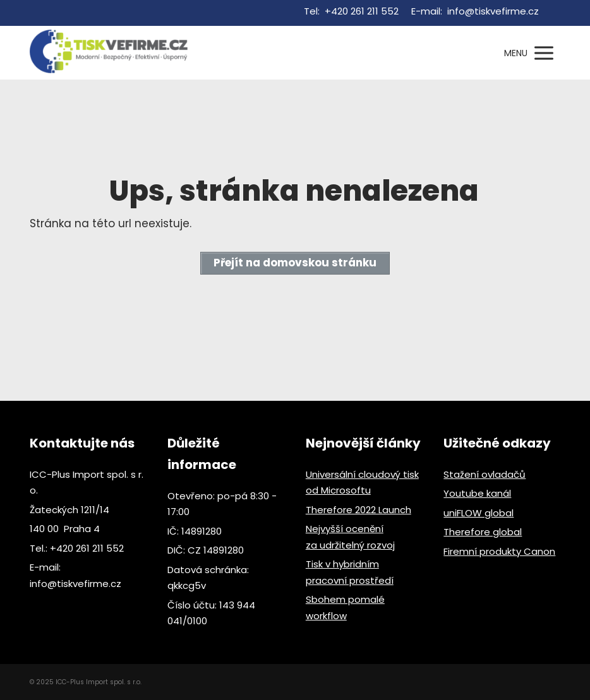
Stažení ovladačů (485, 474)
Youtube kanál (477, 493)
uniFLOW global (479, 513)
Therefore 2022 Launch (358, 510)
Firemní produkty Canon (499, 551)
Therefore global (483, 532)
